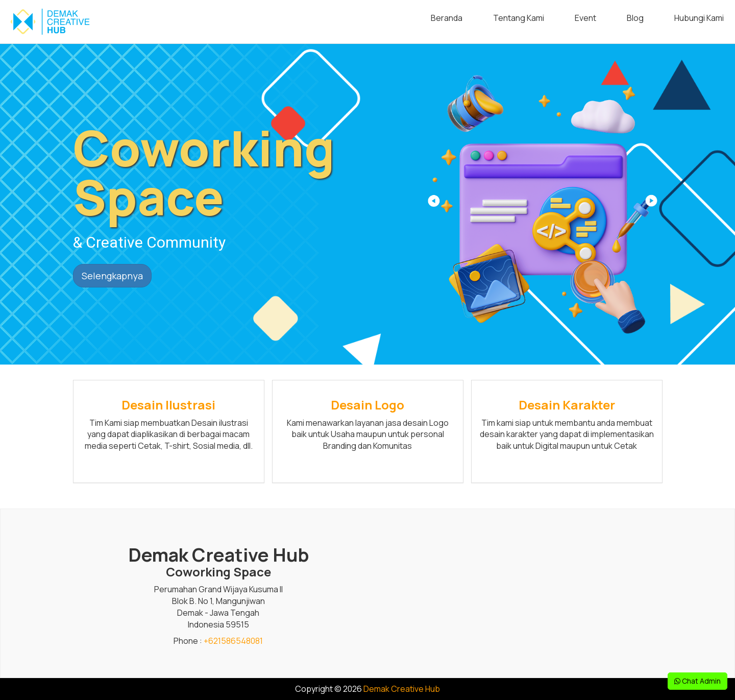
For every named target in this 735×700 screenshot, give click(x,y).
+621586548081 (233, 641)
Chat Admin (697, 681)
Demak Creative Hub (402, 689)
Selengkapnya (112, 276)
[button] (651, 204)
